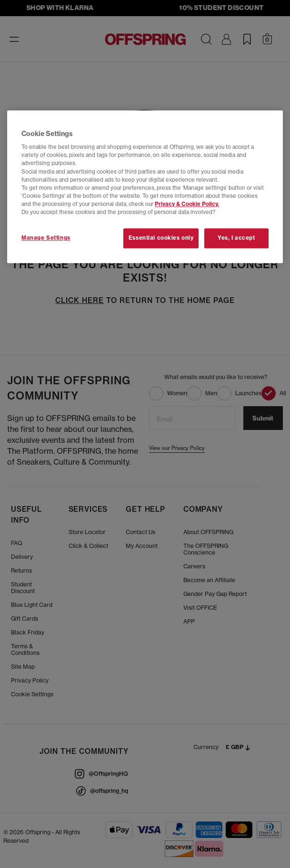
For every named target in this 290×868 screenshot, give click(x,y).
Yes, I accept (236, 238)
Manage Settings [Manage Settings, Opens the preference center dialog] (46, 238)
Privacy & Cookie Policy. (187, 204)
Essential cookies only (161, 238)
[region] (145, 187)
